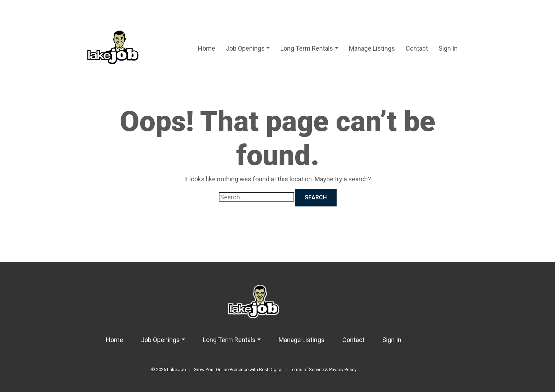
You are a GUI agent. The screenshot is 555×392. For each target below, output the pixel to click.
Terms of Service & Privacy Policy (323, 370)
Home (207, 48)
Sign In (448, 48)
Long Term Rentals (307, 48)
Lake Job (177, 370)
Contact (417, 48)
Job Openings (245, 48)
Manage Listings (372, 48)
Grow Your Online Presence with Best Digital (238, 370)
